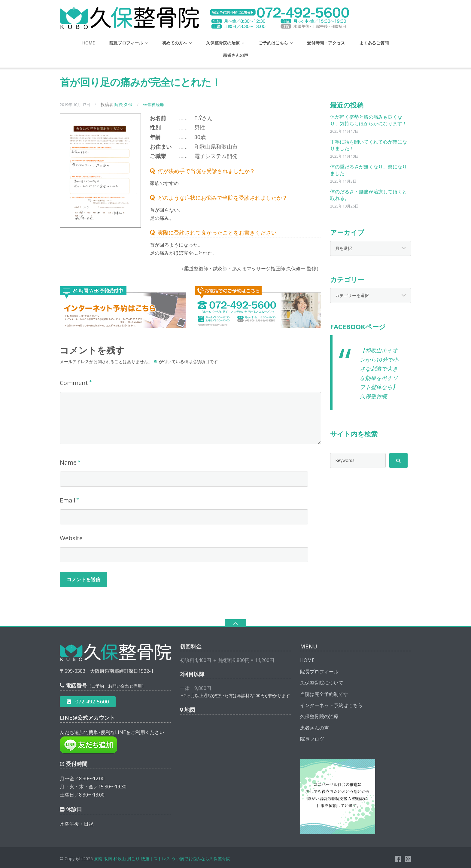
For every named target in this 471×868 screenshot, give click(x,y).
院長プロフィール (126, 43)
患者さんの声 (235, 55)
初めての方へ (175, 43)
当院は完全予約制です (324, 694)
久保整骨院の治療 (223, 43)
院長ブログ (312, 739)
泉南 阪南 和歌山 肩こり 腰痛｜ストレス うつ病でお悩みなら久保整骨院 (162, 859)
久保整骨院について (322, 683)
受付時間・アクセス (326, 43)
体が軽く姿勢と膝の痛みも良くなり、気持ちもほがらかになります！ (369, 120)
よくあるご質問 (374, 43)
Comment (74, 383)
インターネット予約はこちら (331, 705)
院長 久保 (123, 104)
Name (68, 462)
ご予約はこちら (273, 43)
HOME (89, 43)
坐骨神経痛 (153, 104)
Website (71, 538)
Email (67, 500)
